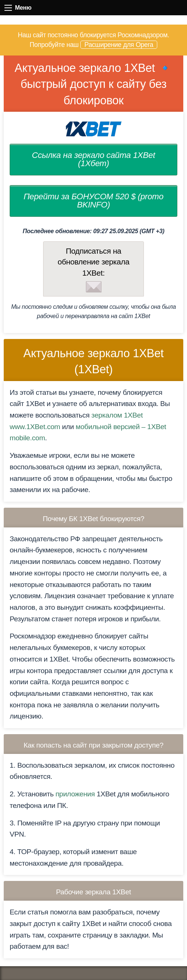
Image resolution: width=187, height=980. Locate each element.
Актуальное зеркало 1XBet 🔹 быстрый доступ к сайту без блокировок (93, 84)
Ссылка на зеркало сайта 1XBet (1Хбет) (93, 159)
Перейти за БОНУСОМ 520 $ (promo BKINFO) (93, 201)
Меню (8, 8)
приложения (75, 794)
